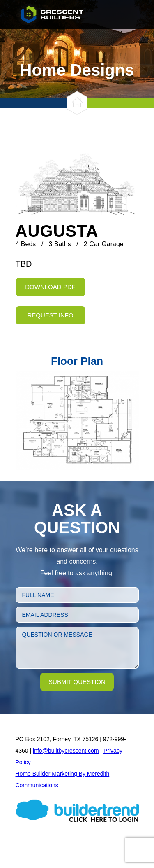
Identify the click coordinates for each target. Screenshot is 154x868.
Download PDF (50, 287)
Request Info (50, 315)
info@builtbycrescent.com (66, 751)
